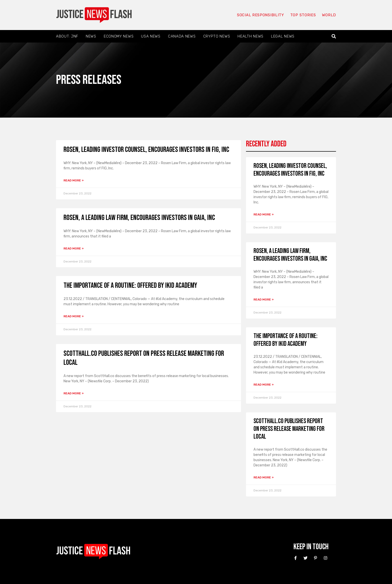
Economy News (119, 36)
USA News (151, 36)
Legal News (283, 36)
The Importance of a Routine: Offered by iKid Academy (130, 285)
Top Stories (303, 15)
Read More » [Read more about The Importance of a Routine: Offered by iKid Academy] (74, 316)
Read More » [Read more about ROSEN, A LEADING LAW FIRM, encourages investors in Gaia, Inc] (74, 248)
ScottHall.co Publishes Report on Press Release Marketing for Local (289, 429)
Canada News (182, 36)
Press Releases (89, 80)
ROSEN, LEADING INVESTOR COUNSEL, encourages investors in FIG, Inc (146, 150)
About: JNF (67, 36)
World (329, 15)
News (91, 36)
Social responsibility (260, 15)
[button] (334, 36)
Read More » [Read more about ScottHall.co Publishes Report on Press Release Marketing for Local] (74, 393)
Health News (250, 36)
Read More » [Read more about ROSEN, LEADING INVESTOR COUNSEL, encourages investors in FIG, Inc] (74, 180)
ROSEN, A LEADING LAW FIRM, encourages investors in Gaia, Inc (139, 218)
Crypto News (217, 36)
